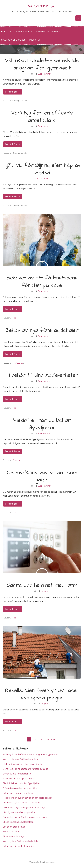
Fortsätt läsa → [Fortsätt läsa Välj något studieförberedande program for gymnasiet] (13, 92)
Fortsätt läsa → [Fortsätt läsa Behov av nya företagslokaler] (13, 354)
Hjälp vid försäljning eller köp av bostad (42, 169)
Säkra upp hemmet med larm (42, 585)
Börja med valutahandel (48, 32)
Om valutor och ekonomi (21, 32)
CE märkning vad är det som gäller (42, 476)
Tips (14, 318)
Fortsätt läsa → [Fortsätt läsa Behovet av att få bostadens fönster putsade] (13, 309)
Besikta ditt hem (11, 832)
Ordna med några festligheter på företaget (25, 807)
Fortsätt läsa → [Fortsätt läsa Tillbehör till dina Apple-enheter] (13, 399)
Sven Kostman (44, 74)
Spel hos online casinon (13, 40)
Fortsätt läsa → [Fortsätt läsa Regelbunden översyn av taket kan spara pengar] (13, 722)
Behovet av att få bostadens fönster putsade (42, 282)
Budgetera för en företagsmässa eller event (25, 817)
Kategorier (34, 40)
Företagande (18, 363)
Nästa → (51, 739)
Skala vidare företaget (14, 836)
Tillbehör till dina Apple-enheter (42, 375)
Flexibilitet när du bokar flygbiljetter (42, 424)
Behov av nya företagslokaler (42, 330)
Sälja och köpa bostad (14, 827)
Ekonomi (16, 460)
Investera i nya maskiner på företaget (22, 803)
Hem (3, 32)
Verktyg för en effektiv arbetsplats (42, 117)
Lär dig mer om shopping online (19, 812)
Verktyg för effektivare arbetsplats (20, 841)
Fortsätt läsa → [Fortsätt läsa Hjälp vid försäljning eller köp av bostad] (13, 196)
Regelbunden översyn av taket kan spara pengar (42, 694)
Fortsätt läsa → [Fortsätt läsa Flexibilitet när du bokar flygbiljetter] (13, 451)
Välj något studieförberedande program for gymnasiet (42, 64)
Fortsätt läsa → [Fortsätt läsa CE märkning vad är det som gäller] (13, 504)
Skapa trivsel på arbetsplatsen (18, 822)
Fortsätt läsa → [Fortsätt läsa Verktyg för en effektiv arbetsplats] (13, 144)
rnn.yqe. (44, 591)
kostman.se (42, 6)
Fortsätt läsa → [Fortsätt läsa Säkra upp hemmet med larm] (13, 609)
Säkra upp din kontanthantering (19, 846)
